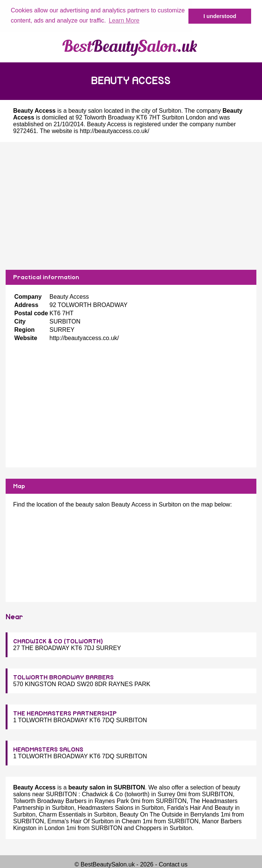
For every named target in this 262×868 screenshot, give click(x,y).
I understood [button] (220, 16)
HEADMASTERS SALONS (48, 749)
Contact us (173, 864)
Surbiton (170, 110)
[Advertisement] (131, 206)
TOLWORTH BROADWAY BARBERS (63, 677)
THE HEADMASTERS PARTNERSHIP (65, 713)
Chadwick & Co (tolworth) (116, 794)
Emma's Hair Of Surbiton (80, 821)
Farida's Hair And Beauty (200, 807)
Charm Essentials (62, 814)
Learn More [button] (124, 20)
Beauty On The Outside (151, 814)
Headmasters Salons (106, 807)
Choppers (148, 828)
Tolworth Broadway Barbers (50, 801)
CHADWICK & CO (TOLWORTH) (58, 641)
